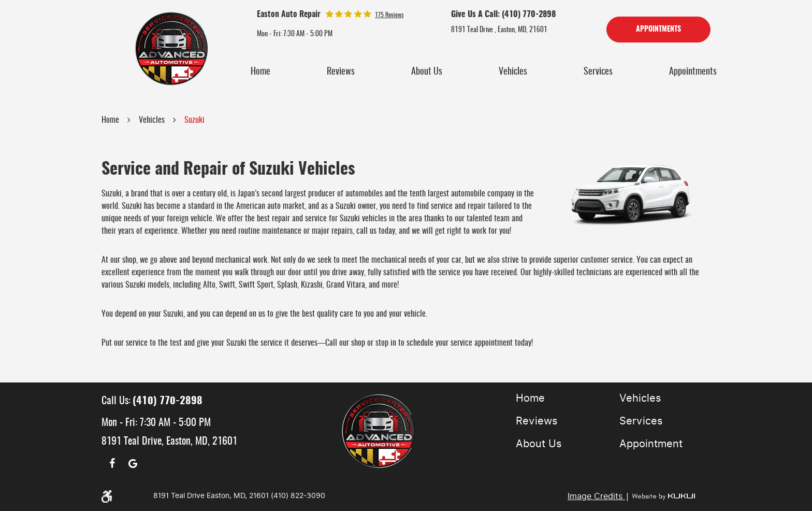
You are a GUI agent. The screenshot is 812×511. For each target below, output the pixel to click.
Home (260, 72)
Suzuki (194, 120)
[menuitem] (260, 72)
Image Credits (596, 496)
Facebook (112, 463)
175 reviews (389, 15)
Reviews (341, 72)
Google (133, 463)
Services (598, 72)
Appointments (658, 30)
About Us (427, 72)
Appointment (651, 444)
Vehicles (513, 72)
